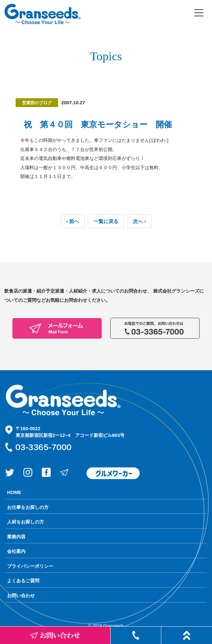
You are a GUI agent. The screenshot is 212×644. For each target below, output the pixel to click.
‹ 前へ (73, 221)
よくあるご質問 (23, 581)
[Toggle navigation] (199, 13)
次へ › (140, 221)
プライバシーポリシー (30, 566)
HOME (14, 492)
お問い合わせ (21, 596)
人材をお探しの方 (26, 522)
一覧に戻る (106, 221)
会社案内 (16, 551)
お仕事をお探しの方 (28, 507)
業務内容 (16, 537)
